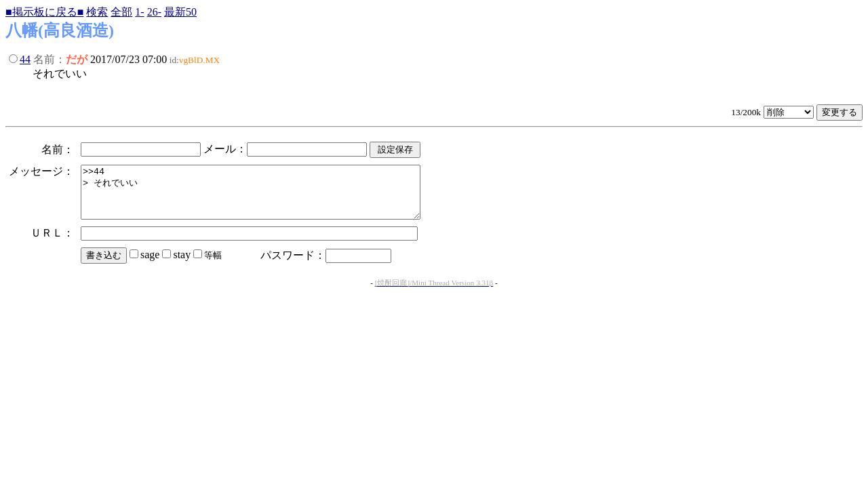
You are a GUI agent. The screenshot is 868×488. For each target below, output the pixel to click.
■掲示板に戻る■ (44, 12)
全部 (121, 12)
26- (154, 12)
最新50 (180, 12)
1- (139, 12)
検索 (97, 12)
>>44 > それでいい (271, 197)
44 (25, 59)
